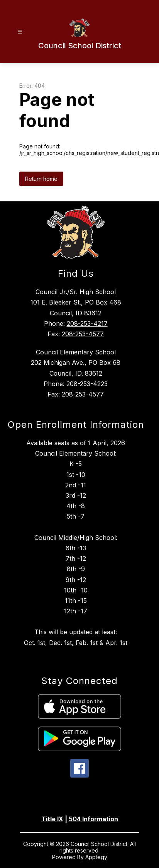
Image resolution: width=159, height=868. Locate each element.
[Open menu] (20, 32)
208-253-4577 (83, 334)
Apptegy (96, 857)
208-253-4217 (87, 323)
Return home (41, 179)
